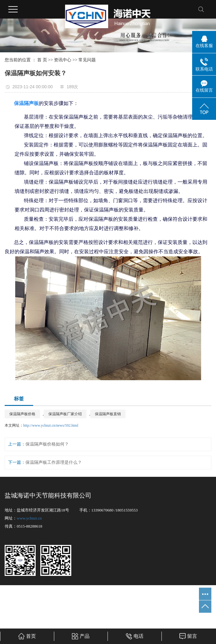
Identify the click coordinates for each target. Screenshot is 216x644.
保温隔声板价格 (22, 414)
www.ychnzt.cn (29, 518)
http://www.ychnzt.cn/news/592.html (51, 425)
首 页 (42, 60)
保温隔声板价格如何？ (47, 444)
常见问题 (87, 60)
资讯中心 (63, 60)
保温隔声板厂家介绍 (65, 414)
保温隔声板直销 (108, 414)
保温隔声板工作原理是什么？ (54, 462)
